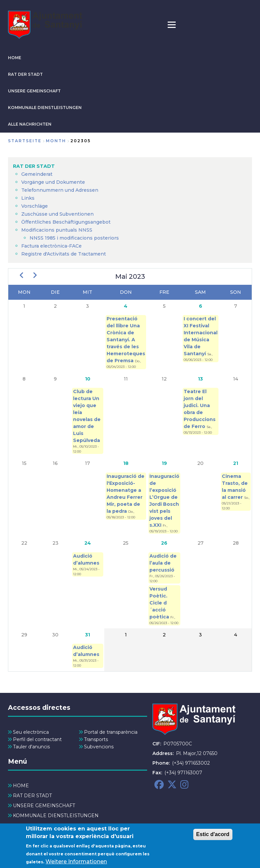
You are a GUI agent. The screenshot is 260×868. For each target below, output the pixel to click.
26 (164, 543)
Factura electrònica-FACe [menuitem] (51, 246)
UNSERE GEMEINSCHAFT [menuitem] (44, 806)
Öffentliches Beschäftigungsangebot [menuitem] (66, 222)
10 (88, 379)
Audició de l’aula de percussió (163, 563)
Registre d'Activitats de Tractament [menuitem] (64, 254)
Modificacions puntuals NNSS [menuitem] (57, 230)
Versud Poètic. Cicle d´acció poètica (160, 603)
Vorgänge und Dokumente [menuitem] (53, 182)
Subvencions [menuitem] (99, 747)
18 (126, 463)
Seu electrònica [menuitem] (31, 732)
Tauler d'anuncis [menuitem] (31, 747)
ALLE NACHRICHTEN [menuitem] (39, 825)
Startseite (25, 141)
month (56, 141)
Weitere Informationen (76, 864)
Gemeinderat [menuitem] (37, 174)
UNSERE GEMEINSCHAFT (34, 91)
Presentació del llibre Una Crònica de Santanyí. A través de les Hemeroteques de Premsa (126, 340)
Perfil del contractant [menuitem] (37, 739)
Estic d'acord (213, 837)
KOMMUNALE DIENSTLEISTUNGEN (45, 108)
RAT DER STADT (25, 74)
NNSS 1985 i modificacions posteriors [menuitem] (75, 238)
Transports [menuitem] (96, 739)
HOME (15, 58)
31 (87, 635)
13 (200, 379)
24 (88, 543)
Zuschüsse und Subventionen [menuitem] (57, 214)
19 (164, 463)
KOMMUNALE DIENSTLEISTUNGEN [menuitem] (56, 815)
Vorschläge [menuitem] (35, 206)
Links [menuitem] (28, 198)
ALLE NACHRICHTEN (30, 124)
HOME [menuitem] (21, 786)
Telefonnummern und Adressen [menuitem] (60, 190)
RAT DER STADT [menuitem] (34, 166)
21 (236, 463)
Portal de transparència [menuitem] (111, 732)
